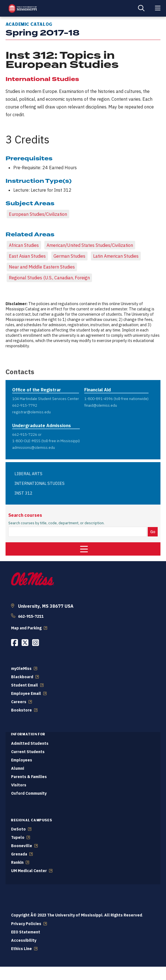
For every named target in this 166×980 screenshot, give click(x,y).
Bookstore (21, 710)
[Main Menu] (158, 8)
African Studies (24, 245)
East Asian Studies (27, 256)
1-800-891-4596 (99, 399)
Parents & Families (29, 777)
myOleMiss (21, 668)
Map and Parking (26, 628)
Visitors (19, 785)
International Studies (42, 79)
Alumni (18, 768)
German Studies (69, 256)
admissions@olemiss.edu (34, 447)
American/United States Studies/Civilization (90, 245)
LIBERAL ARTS (28, 474)
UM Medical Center (29, 871)
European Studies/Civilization (38, 214)
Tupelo (18, 837)
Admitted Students (30, 743)
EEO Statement (26, 932)
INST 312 (23, 493)
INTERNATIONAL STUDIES (39, 483)
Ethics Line (21, 949)
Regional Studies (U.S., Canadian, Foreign (49, 278)
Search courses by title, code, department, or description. (56, 523)
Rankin (17, 862)
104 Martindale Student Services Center (46, 399)
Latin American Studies (116, 256)
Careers (19, 702)
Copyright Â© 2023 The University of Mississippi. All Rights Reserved (77, 915)
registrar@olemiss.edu (31, 412)
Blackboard (22, 677)
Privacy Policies (26, 924)
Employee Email (26, 693)
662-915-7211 (31, 616)
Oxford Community (29, 793)
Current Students (28, 752)
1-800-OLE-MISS (26, 441)
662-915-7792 (25, 405)
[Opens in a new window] (15, 643)
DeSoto (18, 829)
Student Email (25, 685)
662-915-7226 (25, 434)
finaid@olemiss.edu (101, 405)
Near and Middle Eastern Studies (42, 267)
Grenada (19, 854)
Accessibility (24, 940)
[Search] (141, 8)
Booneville (22, 846)
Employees (22, 760)
